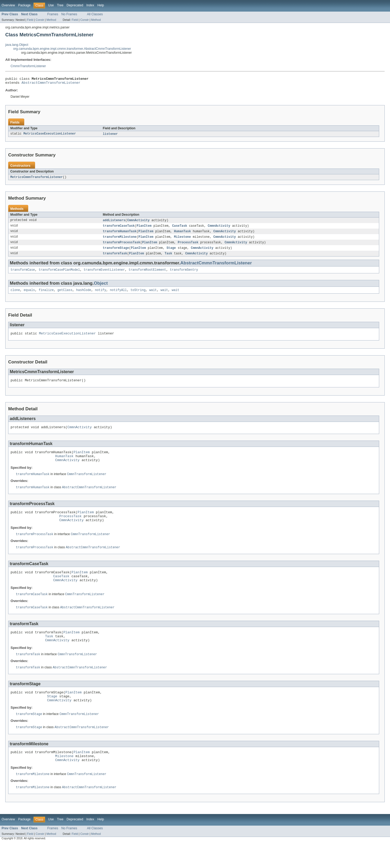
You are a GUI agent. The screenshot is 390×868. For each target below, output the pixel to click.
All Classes (95, 14)
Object (101, 288)
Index (90, 5)
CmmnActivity (138, 223)
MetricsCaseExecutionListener (50, 136)
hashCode (84, 295)
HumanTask (182, 234)
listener (110, 136)
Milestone (182, 240)
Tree (60, 5)
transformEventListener (104, 274)
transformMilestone (120, 240)
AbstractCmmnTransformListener (51, 84)
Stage (171, 251)
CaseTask (180, 228)
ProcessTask (188, 246)
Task (168, 257)
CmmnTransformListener (28, 66)
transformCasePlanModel (59, 274)
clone (15, 295)
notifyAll (118, 295)
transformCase (23, 274)
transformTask (115, 257)
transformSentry (184, 274)
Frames (53, 14)
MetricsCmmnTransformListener (37, 179)
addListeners (114, 223)
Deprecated (75, 5)
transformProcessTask (122, 246)
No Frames (69, 14)
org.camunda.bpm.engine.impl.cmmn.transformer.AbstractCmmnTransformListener (72, 49)
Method (51, 20)
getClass (65, 295)
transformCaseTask (119, 228)
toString (138, 295)
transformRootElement (147, 274)
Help (101, 5)
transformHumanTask (120, 234)
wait (153, 295)
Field (30, 20)
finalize (46, 295)
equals (29, 295)
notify (101, 295)
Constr (40, 20)
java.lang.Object (17, 45)
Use (51, 5)
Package (24, 5)
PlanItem (144, 228)
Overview (8, 5)
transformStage (116, 251)
